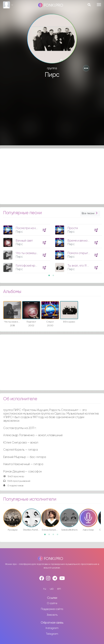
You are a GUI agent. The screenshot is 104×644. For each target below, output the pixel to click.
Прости (73, 228)
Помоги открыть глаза (83, 253)
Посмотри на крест (29, 228)
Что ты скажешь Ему (29, 253)
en (59, 589)
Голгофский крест (28, 266)
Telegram (52, 634)
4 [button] (59, 536)
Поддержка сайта (52, 609)
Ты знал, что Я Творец (82, 266)
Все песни (90, 214)
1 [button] (50, 277)
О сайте (52, 603)
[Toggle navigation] (99, 5)
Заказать (52, 615)
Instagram (52, 628)
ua (52, 589)
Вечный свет (24, 241)
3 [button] (55, 536)
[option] (26, 247)
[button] (86, 68)
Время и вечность (80, 241)
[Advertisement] (52, 114)
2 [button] (55, 277)
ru (45, 589)
